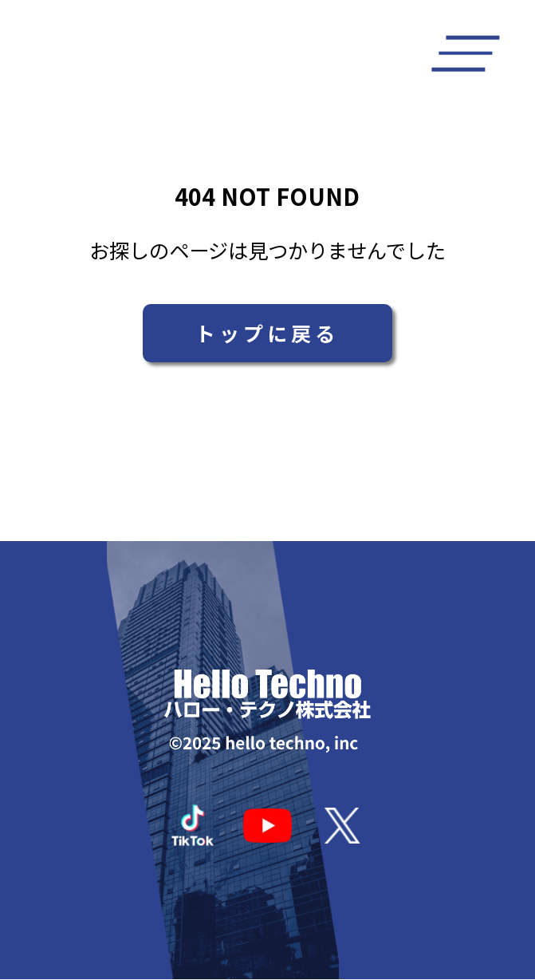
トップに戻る (267, 333)
